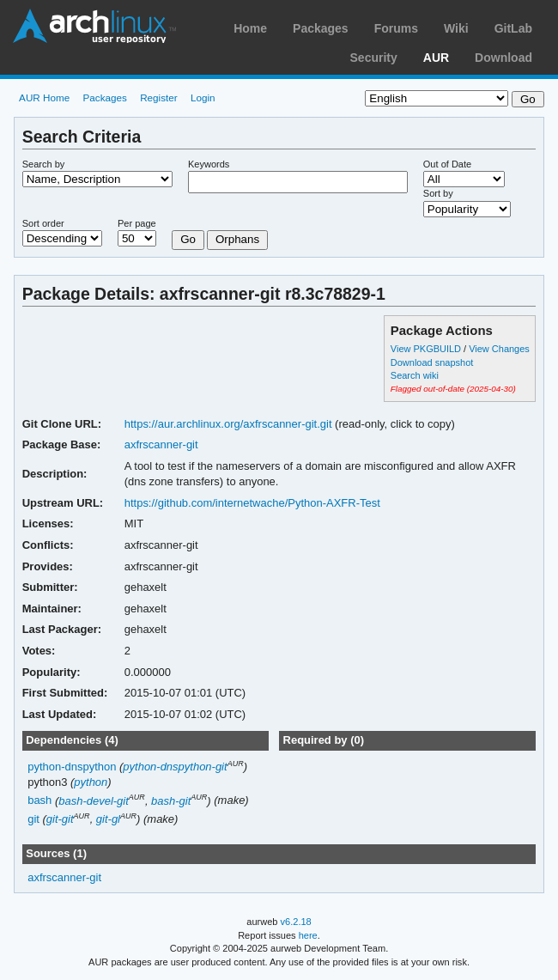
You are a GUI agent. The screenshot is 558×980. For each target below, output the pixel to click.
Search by (44, 164)
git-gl (108, 819)
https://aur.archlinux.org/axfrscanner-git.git (228, 424)
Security (374, 58)
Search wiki (415, 375)
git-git (60, 819)
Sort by (438, 193)
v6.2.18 (296, 922)
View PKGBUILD (427, 349)
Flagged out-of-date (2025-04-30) (453, 389)
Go (188, 239)
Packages (321, 28)
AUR (436, 58)
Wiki (456, 28)
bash (39, 801)
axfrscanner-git (161, 444)
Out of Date (447, 164)
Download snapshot (432, 362)
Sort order (43, 223)
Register (159, 97)
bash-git (171, 801)
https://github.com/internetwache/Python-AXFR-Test (252, 503)
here (308, 935)
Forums (396, 28)
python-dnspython (72, 767)
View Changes (499, 349)
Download (503, 58)
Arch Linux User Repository (94, 26)
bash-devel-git (94, 801)
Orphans (237, 239)
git (33, 819)
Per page (137, 223)
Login (203, 97)
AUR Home (44, 97)
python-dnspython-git (175, 767)
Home (250, 28)
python (91, 782)
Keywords (209, 164)
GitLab (513, 28)
